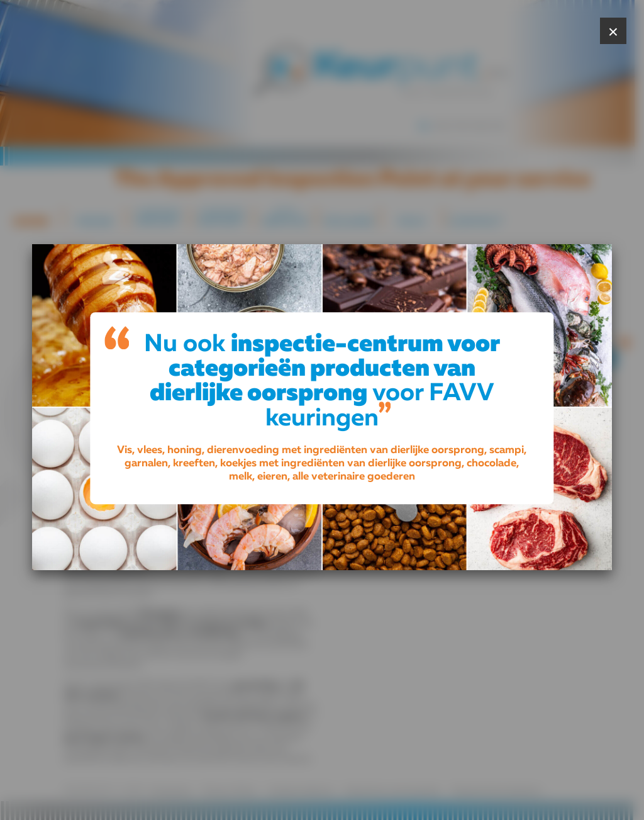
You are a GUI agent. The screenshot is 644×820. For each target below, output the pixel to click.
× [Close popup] (613, 32)
